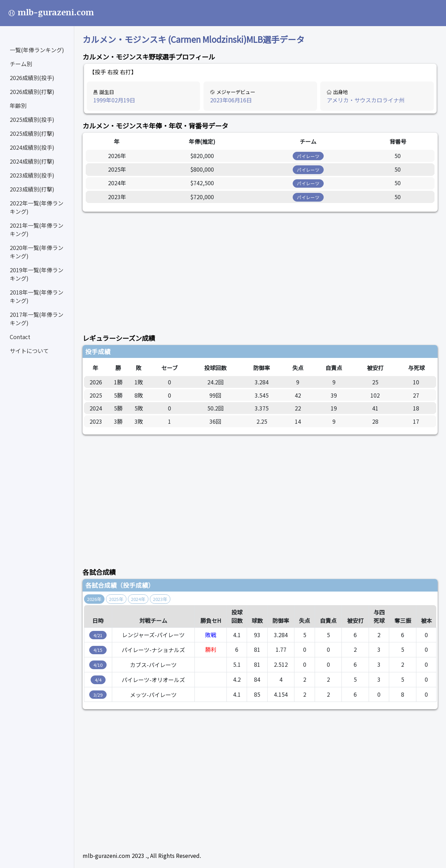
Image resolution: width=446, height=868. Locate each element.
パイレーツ (308, 156)
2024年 (138, 599)
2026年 (94, 599)
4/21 (98, 635)
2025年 (116, 599)
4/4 (98, 680)
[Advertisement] (260, 269)
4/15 (98, 650)
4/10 (98, 665)
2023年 (160, 599)
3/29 (98, 695)
